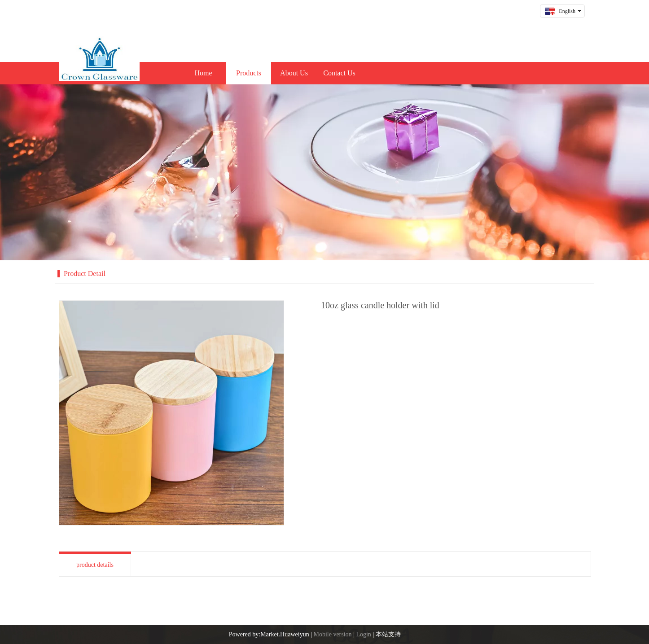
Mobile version (332, 634)
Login (363, 634)
